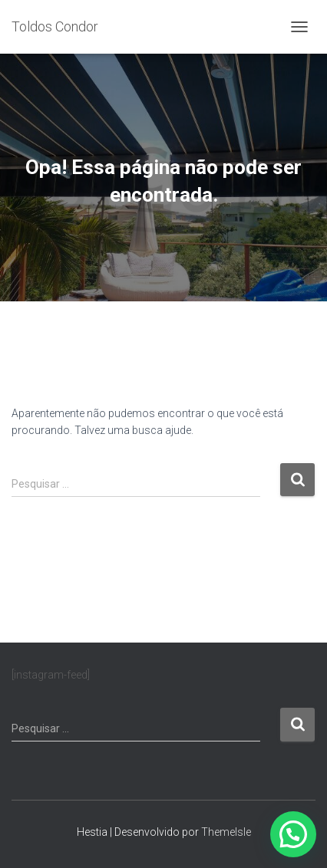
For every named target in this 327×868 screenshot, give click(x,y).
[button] (293, 834)
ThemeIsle (226, 832)
